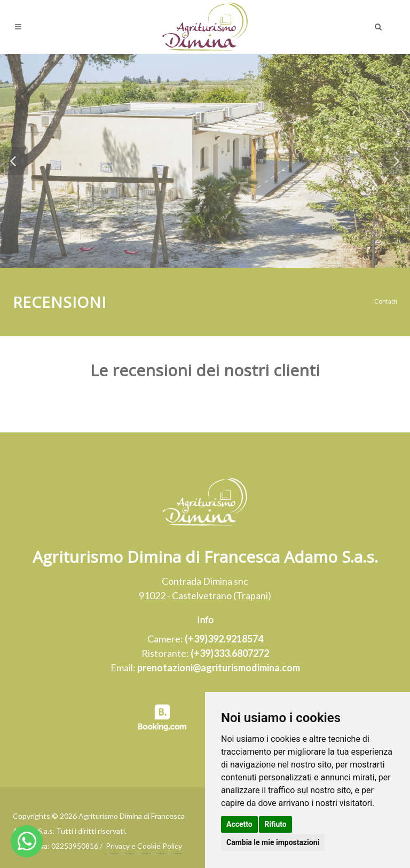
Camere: (205, 639)
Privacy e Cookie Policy (144, 846)
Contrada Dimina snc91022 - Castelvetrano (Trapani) (205, 588)
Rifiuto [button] (275, 824)
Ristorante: (205, 653)
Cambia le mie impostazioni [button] (273, 842)
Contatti (386, 301)
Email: (205, 668)
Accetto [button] (239, 824)
